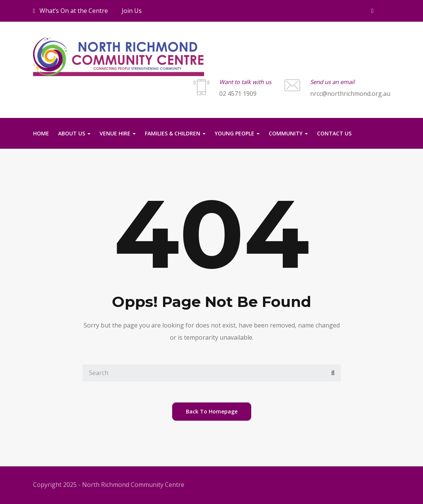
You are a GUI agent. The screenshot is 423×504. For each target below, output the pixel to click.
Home (41, 133)
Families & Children (175, 133)
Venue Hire (118, 133)
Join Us (132, 11)
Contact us (334, 133)
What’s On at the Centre (71, 11)
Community (288, 133)
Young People (237, 133)
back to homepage (212, 411)
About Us (74, 133)
